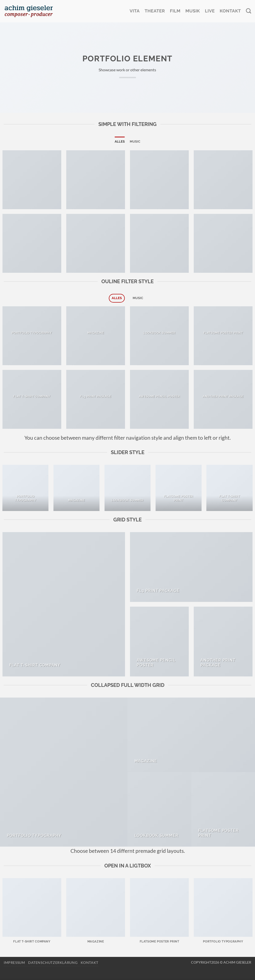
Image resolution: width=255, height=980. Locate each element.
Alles (120, 141)
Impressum (14, 962)
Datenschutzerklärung (53, 962)
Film (175, 11)
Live (210, 11)
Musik (193, 11)
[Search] (249, 11)
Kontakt (230, 11)
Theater (155, 11)
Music (135, 141)
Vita (134, 11)
